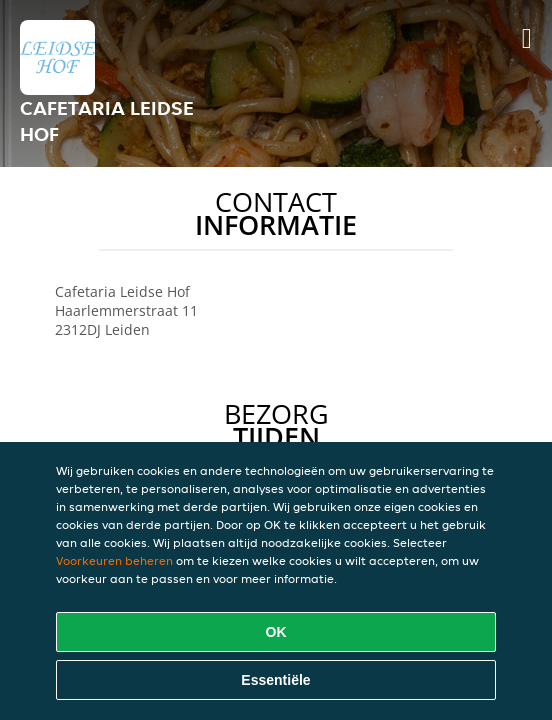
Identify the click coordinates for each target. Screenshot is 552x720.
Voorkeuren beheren (114, 560)
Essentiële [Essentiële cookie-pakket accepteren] (275, 680)
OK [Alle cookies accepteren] (276, 632)
